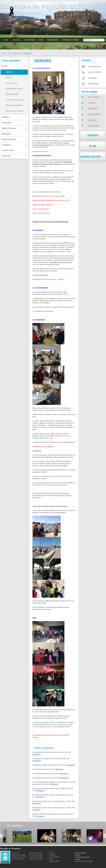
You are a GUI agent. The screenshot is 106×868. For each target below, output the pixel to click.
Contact (77, 859)
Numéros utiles (94, 126)
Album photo (93, 84)
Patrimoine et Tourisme (71, 40)
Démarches (92, 120)
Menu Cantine (94, 97)
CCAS (21, 53)
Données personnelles (82, 857)
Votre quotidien (53, 40)
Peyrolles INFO (94, 114)
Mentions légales (80, 853)
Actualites (16, 40)
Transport (92, 103)
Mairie (41, 40)
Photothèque (93, 109)
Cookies (77, 855)
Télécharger (36, 754)
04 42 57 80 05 (95, 72)
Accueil (6, 40)
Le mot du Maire (29, 40)
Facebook (92, 78)
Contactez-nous (95, 67)
